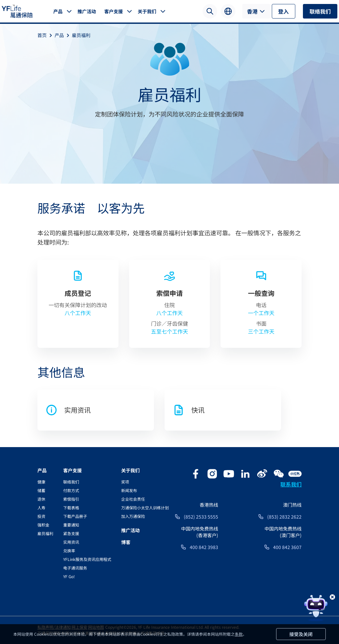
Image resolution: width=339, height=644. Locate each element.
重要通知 (71, 525)
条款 (239, 634)
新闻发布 (129, 490)
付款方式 (71, 490)
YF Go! (69, 576)
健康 (41, 482)
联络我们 (320, 11)
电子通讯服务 (75, 568)
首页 (46, 35)
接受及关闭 (301, 634)
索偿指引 (71, 499)
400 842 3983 (204, 547)
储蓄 (41, 490)
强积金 (43, 525)
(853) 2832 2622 (284, 517)
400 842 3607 (287, 547)
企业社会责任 (133, 499)
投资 (41, 516)
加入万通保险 (133, 516)
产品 (58, 11)
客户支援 (114, 11)
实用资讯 (71, 542)
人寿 (41, 507)
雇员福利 (81, 35)
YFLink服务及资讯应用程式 (87, 559)
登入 (283, 11)
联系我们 (291, 484)
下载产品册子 (75, 516)
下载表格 (71, 507)
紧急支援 (71, 533)
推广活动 (87, 11)
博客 (126, 542)
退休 (41, 499)
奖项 (125, 482)
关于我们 (147, 11)
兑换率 (69, 551)
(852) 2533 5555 (201, 517)
